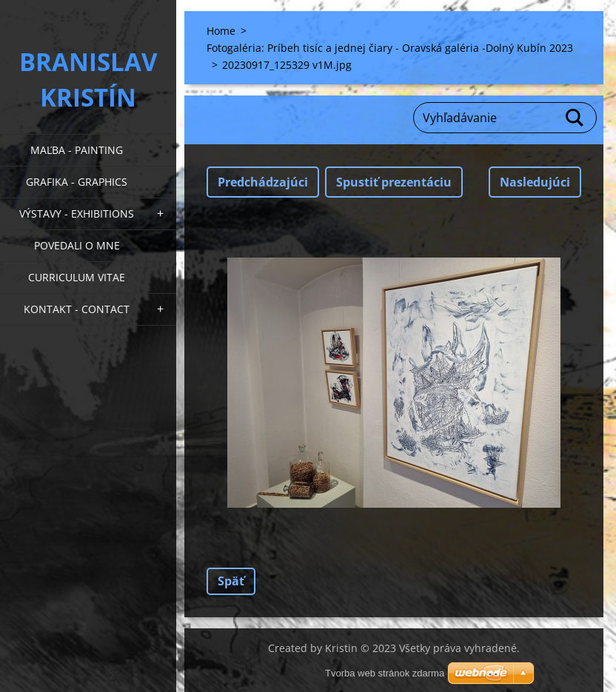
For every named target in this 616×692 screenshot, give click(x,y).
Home (221, 31)
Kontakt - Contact (77, 309)
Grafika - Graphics (77, 182)
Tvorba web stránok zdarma (385, 673)
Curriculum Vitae (77, 277)
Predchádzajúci (263, 182)
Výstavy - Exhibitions (77, 214)
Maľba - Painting (77, 150)
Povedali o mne (77, 245)
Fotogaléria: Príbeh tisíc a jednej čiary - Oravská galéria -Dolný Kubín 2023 (390, 48)
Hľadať (575, 118)
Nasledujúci (535, 182)
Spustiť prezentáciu (394, 182)
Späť (231, 581)
